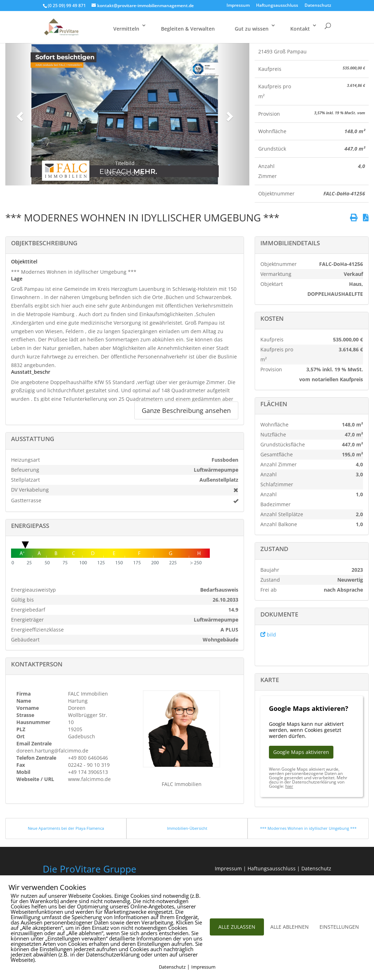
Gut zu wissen (252, 29)
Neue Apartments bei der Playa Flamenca (66, 828)
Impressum (238, 6)
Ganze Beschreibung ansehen (186, 410)
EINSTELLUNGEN (339, 927)
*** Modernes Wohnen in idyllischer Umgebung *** (308, 828)
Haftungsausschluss (277, 6)
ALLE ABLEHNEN (290, 927)
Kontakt (300, 29)
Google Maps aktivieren (301, 752)
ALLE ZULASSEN (237, 927)
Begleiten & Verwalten (188, 29)
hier (289, 786)
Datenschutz (318, 6)
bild (268, 635)
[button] (19, 114)
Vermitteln (126, 29)
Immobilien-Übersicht (187, 828)
